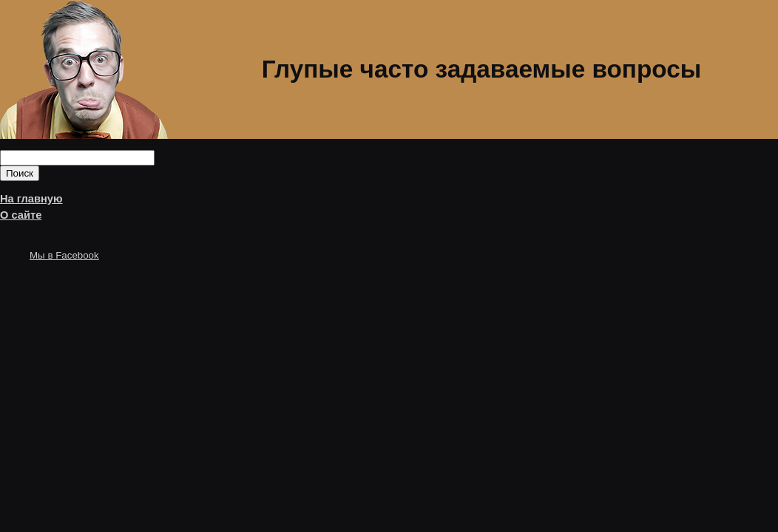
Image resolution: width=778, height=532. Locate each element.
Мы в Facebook (64, 255)
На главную (31, 199)
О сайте (21, 215)
